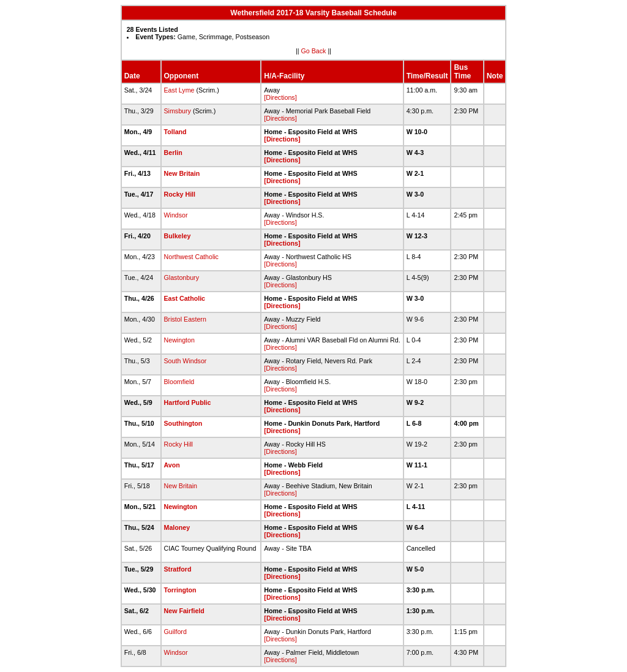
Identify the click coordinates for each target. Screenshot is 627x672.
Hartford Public (188, 402)
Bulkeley (178, 236)
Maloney (177, 527)
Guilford (175, 632)
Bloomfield (179, 382)
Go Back (314, 51)
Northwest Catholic (191, 257)
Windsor (176, 215)
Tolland (175, 132)
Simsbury (178, 111)
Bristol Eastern (185, 319)
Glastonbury (182, 277)
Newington (179, 340)
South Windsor (186, 361)
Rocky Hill (180, 194)
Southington (183, 423)
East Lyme (179, 90)
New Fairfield (184, 611)
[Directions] (280, 97)
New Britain (182, 173)
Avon (172, 465)
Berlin (173, 153)
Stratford (178, 569)
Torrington (180, 590)
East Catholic (185, 298)
